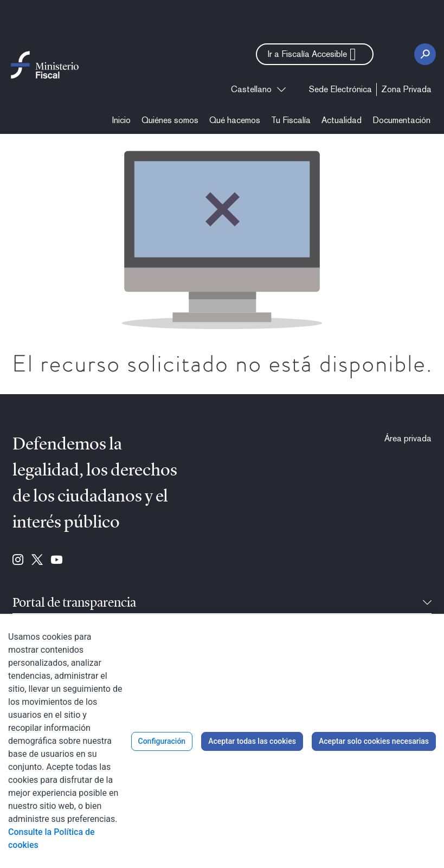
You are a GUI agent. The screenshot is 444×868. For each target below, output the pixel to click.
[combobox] (258, 89)
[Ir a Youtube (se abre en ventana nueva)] (57, 561)
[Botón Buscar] (425, 54)
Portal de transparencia (74, 603)
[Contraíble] (427, 603)
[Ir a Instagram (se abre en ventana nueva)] (18, 561)
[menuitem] (340, 89)
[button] (315, 54)
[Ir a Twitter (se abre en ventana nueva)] (37, 561)
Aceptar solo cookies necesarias (374, 741)
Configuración (162, 741)
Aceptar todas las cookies (252, 741)
